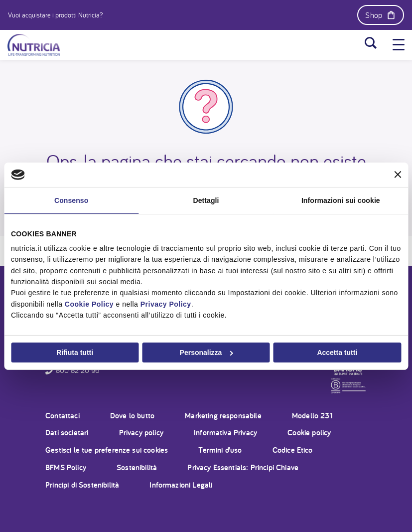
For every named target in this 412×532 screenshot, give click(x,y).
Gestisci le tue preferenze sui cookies (107, 450)
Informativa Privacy (225, 433)
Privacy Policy (166, 304)
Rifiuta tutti (75, 353)
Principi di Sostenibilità (82, 485)
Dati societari (67, 433)
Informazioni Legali (181, 485)
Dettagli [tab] (206, 200)
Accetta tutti (337, 353)
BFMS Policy (66, 467)
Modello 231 (312, 416)
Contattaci (63, 416)
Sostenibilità (137, 467)
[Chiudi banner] (398, 175)
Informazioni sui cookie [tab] (341, 200)
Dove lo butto (132, 416)
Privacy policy (141, 433)
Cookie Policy (89, 304)
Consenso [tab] (71, 200)
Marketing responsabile (223, 416)
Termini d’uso (220, 450)
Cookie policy (309, 433)
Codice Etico (293, 450)
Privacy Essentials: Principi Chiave (243, 467)
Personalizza (206, 353)
